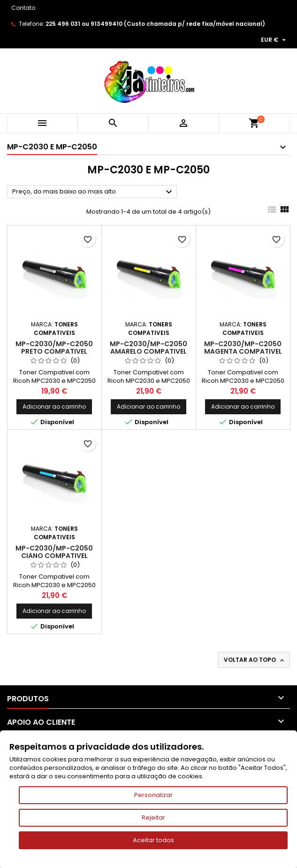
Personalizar (153, 795)
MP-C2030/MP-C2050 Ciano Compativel (54, 552)
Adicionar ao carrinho (54, 407)
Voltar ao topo (255, 660)
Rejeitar (153, 818)
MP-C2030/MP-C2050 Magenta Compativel (243, 348)
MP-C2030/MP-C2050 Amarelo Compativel (148, 348)
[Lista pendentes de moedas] (274, 40)
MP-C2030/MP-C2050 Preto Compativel (54, 348)
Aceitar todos (153, 840)
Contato (23, 8)
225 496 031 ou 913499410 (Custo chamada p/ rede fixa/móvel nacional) (155, 24)
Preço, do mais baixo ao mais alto (93, 192)
